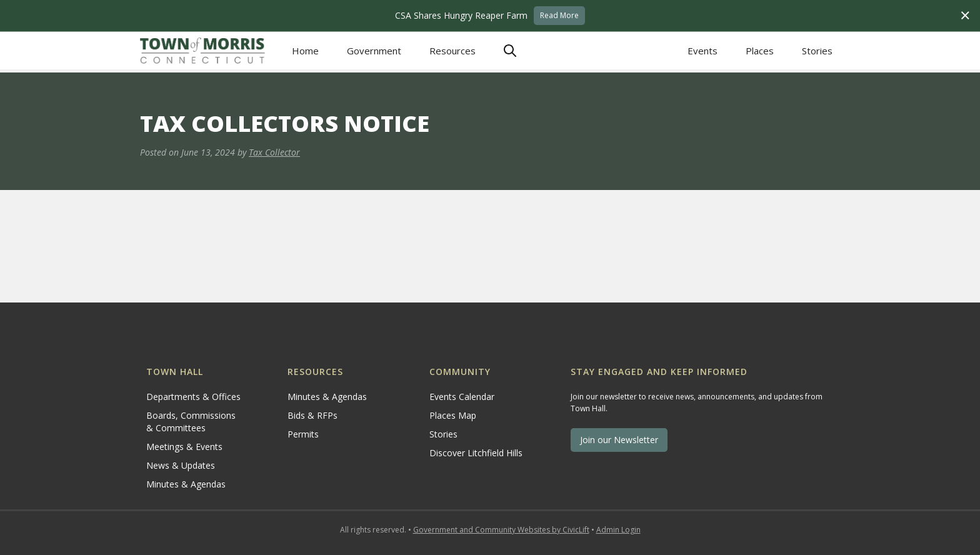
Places (760, 51)
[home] (202, 50)
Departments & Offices (193, 397)
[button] (374, 51)
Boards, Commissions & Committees (191, 422)
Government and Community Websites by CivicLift (501, 530)
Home (305, 51)
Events (702, 51)
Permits (303, 434)
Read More (559, 15)
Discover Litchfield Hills (476, 453)
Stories (817, 51)
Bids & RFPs (312, 415)
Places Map (453, 415)
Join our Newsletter (619, 440)
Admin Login (618, 530)
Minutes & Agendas (186, 484)
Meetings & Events (184, 447)
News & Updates (181, 465)
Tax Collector (274, 152)
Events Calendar (462, 397)
